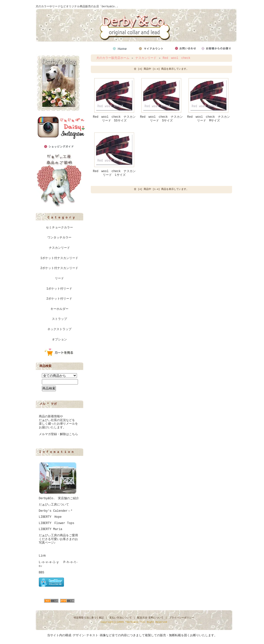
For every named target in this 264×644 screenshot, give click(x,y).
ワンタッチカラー (59, 238)
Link (42, 556)
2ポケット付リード (59, 299)
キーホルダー (59, 309)
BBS (42, 573)
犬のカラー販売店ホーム (113, 58)
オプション (59, 340)
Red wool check (177, 58)
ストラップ (59, 319)
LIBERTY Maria (51, 529)
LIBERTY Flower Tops (57, 523)
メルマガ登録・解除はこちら (58, 434)
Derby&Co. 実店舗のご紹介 (59, 498)
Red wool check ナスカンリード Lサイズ (114, 173)
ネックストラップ (59, 329)
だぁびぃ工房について (54, 505)
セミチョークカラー (59, 228)
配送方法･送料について (150, 618)
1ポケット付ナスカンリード (59, 258)
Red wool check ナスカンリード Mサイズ (209, 119)
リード (59, 279)
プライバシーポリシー (182, 618)
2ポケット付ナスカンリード (59, 268)
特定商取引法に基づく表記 (89, 618)
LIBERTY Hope (50, 517)
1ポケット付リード (59, 289)
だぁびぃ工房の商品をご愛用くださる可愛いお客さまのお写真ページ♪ (58, 539)
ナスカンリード (59, 248)
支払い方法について (121, 618)
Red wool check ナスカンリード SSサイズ (114, 119)
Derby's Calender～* (56, 511)
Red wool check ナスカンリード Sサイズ (161, 119)
